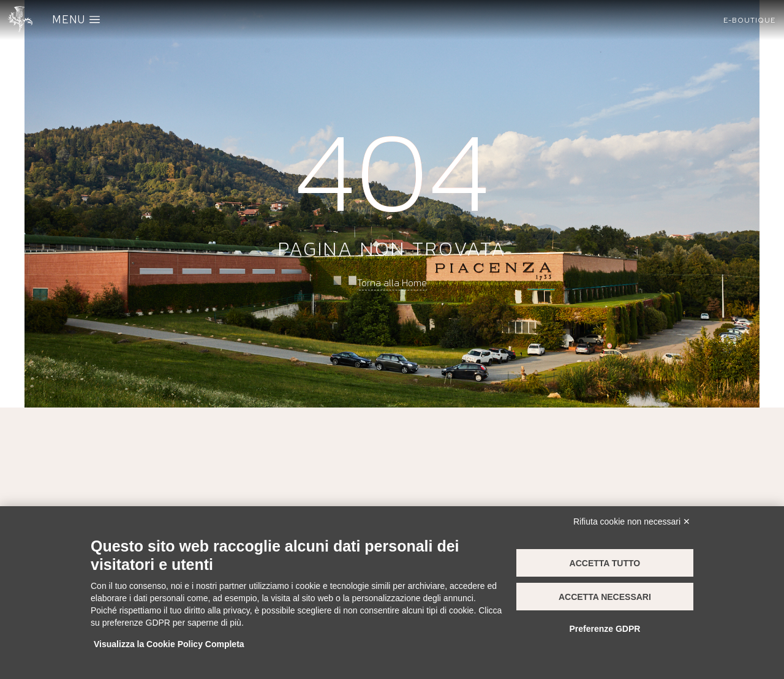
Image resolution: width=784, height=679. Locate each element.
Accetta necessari (605, 597)
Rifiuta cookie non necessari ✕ (632, 522)
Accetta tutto (605, 563)
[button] (749, 20)
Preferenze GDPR (605, 629)
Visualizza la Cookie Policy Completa (169, 644)
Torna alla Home (392, 282)
